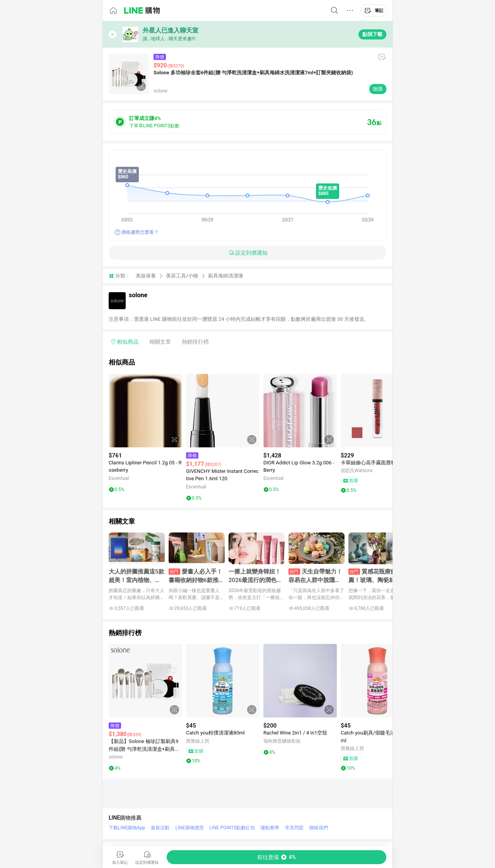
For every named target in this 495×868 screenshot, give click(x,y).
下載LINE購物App (127, 828)
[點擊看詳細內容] (145, 411)
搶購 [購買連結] (378, 89)
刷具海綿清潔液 (226, 276)
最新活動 (160, 828)
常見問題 (294, 828)
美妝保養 (146, 276)
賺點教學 (270, 828)
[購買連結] (277, 857)
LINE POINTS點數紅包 (232, 828)
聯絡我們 (319, 828)
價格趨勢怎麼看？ (140, 232)
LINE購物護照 (189, 828)
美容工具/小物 (182, 276)
